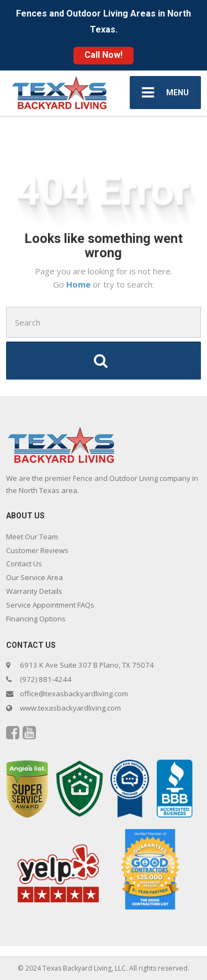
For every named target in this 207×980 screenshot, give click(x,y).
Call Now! (104, 55)
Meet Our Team (32, 537)
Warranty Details (34, 591)
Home (79, 284)
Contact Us (24, 564)
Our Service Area (34, 577)
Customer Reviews (37, 550)
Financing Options (36, 619)
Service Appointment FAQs (50, 605)
